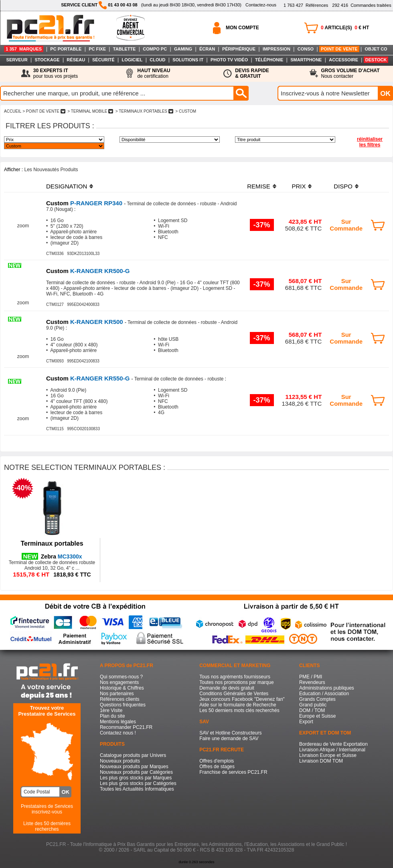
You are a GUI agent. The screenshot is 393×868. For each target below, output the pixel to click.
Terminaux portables (52, 543)
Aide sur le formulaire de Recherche (238, 705)
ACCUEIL (13, 111)
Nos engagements (119, 682)
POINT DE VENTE (339, 49)
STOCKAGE (47, 60)
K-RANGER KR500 (85, 322)
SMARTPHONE (306, 60)
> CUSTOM (186, 111)
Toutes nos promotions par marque (236, 682)
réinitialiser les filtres (370, 142)
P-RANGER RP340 (85, 203)
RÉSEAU (76, 60)
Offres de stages (217, 767)
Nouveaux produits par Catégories (136, 772)
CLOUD (157, 60)
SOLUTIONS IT (188, 60)
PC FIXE (97, 49)
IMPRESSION (277, 49)
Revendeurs (312, 682)
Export (306, 722)
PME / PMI (311, 677)
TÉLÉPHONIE (269, 60)
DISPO (343, 186)
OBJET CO (376, 49)
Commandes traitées (362, 5)
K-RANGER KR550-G (89, 378)
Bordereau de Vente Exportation (333, 744)
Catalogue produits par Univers (133, 755)
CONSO (306, 49)
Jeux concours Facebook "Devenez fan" (242, 699)
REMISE (259, 186)
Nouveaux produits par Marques (134, 767)
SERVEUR (17, 60)
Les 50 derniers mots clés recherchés (239, 710)
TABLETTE (125, 49)
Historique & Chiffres (122, 688)
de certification (154, 73)
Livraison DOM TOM (321, 761)
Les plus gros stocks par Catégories (138, 783)
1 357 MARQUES (24, 49)
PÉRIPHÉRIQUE (239, 49)
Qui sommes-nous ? (121, 677)
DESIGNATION (67, 186)
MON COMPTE (242, 28)
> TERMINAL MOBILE (90, 111)
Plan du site (112, 716)
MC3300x (62, 556)
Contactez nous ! (118, 733)
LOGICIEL (132, 60)
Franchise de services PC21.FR (233, 772)
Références (306, 5)
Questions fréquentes (123, 705)
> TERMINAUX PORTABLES (144, 111)
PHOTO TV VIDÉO (229, 60)
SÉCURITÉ (103, 60)
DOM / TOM (312, 710)
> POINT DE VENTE (44, 111)
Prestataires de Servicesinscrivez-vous (47, 809)
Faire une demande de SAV (229, 739)
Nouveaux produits (120, 761)
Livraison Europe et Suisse (328, 755)
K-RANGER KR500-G (88, 271)
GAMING (183, 49)
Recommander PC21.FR (126, 727)
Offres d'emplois (217, 761)
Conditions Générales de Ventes (234, 694)
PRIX (299, 186)
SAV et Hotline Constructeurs (230, 733)
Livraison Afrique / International (332, 750)
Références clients (120, 699)
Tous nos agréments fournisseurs (235, 677)
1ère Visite (111, 710)
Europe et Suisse (317, 716)
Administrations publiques (327, 688)
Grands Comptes (317, 699)
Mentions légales (118, 722)
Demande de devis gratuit (227, 688)
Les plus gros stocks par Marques (136, 778)
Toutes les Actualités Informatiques (137, 789)
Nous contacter (350, 73)
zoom (23, 226)
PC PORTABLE (66, 49)
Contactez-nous (261, 5)
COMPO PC (155, 49)
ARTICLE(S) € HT (345, 28)
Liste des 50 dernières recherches (47, 826)
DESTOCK (376, 60)
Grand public (313, 705)
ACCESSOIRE (343, 60)
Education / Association (324, 694)
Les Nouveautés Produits (51, 170)
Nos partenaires (117, 694)
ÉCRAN (207, 49)
